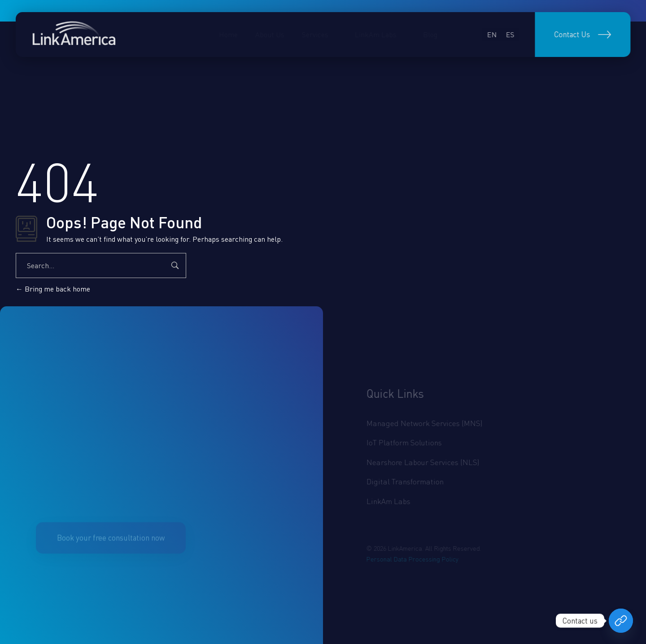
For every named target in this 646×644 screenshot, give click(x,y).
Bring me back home (53, 289)
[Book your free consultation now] (621, 621)
